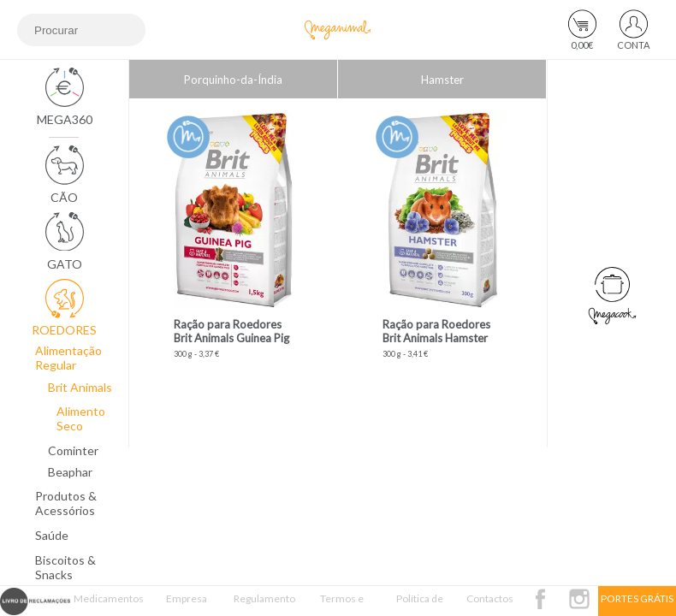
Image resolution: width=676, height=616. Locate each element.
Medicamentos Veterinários (109, 604)
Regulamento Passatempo (264, 604)
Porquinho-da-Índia (233, 80)
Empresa (187, 598)
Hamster (442, 80)
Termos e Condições (342, 604)
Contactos (490, 598)
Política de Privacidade (420, 604)
